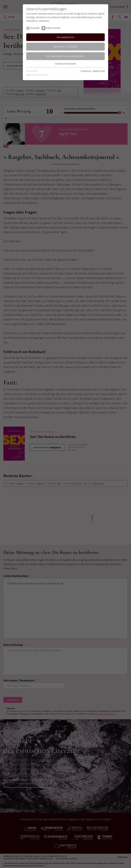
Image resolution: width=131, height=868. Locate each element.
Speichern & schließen (65, 46)
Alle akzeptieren (65, 37)
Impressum (86, 71)
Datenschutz (99, 71)
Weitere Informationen (65, 64)
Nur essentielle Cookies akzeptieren (66, 56)
